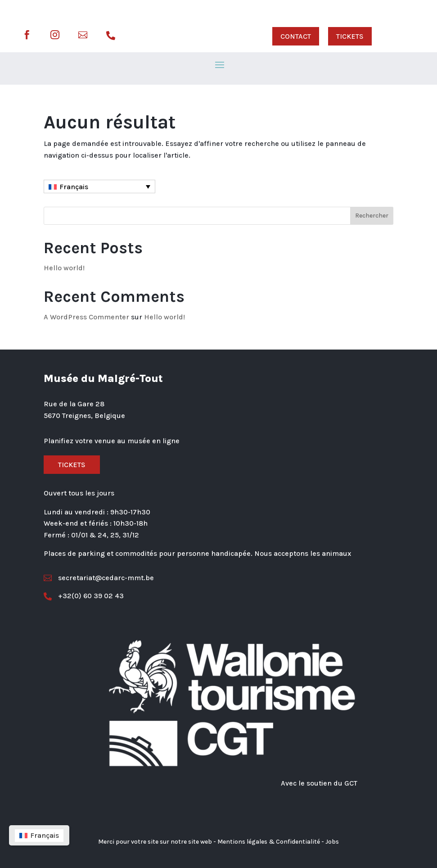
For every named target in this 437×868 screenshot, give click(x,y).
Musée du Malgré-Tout (103, 378)
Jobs (332, 842)
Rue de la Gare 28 (74, 404)
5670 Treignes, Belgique (84, 416)
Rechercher (372, 216)
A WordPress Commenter (86, 317)
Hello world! (64, 268)
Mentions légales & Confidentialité (269, 842)
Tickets (72, 465)
